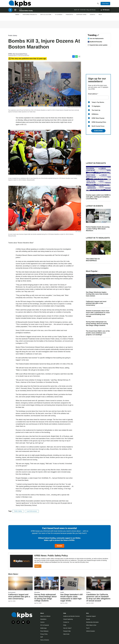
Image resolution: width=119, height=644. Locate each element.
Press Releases (44, 631)
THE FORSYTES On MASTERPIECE (93, 260)
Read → (38, 566)
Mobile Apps (43, 628)
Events (92, 17)
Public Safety (13, 36)
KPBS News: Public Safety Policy (51, 556)
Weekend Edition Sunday (26, 13)
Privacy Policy (44, 634)
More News (14, 574)
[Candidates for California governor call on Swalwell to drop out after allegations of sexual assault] (99, 583)
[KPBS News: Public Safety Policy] (21, 561)
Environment (12, 592)
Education (37, 592)
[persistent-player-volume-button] (15, 12)
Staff (42, 637)
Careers (42, 622)
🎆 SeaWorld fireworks (95, 42)
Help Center (66, 634)
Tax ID (88, 628)
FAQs (65, 625)
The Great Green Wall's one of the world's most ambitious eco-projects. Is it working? (98, 333)
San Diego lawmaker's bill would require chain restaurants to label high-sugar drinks (71, 598)
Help (100, 17)
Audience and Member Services (71, 616)
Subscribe (98, 131)
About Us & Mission (45, 616)
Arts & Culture (46, 17)
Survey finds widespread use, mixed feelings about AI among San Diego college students (97, 324)
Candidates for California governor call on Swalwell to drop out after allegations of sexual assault (98, 598)
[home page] (19, 4)
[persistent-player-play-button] (10, 12)
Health (62, 592)
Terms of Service (45, 640)
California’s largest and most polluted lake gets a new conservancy (96, 303)
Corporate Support (91, 616)
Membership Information (92, 622)
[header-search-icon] (98, 4)
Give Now (106, 4)
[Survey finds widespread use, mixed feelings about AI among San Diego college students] (46, 583)
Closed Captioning (68, 619)
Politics (88, 592)
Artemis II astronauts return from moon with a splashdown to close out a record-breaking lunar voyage (98, 313)
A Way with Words (91, 12)
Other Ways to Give (91, 625)
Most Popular (92, 271)
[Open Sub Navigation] (20, 17)
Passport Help (67, 631)
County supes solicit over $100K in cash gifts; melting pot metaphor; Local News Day (98, 197)
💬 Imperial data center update (98, 45)
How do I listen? (67, 628)
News (17, 17)
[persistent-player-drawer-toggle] (105, 12)
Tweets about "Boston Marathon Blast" (21, 243)
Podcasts (69, 17)
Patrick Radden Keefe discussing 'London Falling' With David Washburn (98, 229)
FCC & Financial (45, 625)
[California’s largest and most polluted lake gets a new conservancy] (20, 583)
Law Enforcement (32, 511)
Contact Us (66, 622)
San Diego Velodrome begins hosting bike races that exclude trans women (97, 294)
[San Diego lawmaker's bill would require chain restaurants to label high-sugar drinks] (73, 583)
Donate (59, 546)
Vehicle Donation (91, 631)
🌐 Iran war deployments (96, 38)
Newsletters (43, 619)
